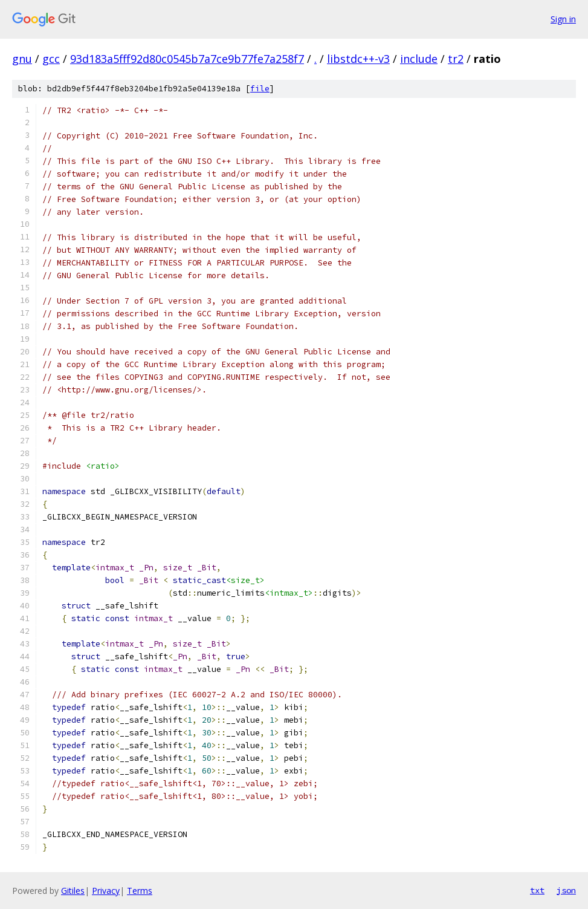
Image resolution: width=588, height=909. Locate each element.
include (419, 59)
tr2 (456, 59)
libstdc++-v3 (358, 59)
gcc (51, 59)
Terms (140, 891)
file (260, 89)
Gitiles (73, 891)
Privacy (106, 891)
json (566, 890)
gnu (22, 59)
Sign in (563, 19)
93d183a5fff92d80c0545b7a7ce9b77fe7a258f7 (187, 59)
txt (537, 890)
